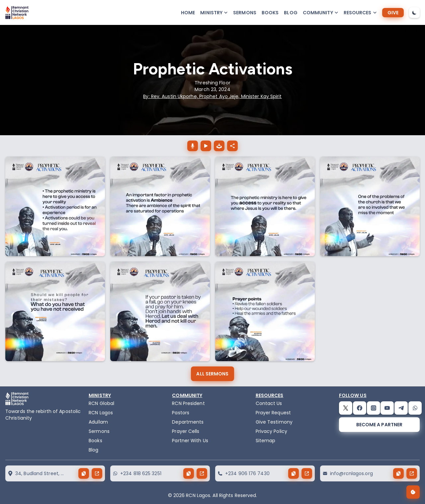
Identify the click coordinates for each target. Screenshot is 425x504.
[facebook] (360, 408)
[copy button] (84, 473)
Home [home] (188, 13)
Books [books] (270, 13)
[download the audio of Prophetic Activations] (219, 146)
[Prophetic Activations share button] (232, 146)
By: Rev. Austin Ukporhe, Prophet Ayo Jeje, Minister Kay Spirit (212, 96)
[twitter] (346, 408)
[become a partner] (379, 425)
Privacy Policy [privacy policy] (271, 431)
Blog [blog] (291, 13)
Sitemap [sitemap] (266, 441)
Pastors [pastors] (181, 413)
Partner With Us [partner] (190, 441)
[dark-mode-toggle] (414, 13)
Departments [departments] (188, 422)
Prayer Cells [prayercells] (186, 431)
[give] (393, 13)
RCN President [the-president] (188, 403)
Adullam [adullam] (98, 422)
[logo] (17, 13)
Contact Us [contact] (269, 403)
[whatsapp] (415, 408)
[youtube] (387, 408)
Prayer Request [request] (273, 413)
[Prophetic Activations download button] (193, 146)
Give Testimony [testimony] (274, 422)
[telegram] (401, 408)
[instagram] (374, 408)
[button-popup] (214, 13)
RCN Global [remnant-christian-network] (101, 403)
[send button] (97, 473)
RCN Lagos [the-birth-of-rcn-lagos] (101, 413)
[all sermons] (212, 374)
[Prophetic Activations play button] (206, 146)
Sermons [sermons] (245, 13)
